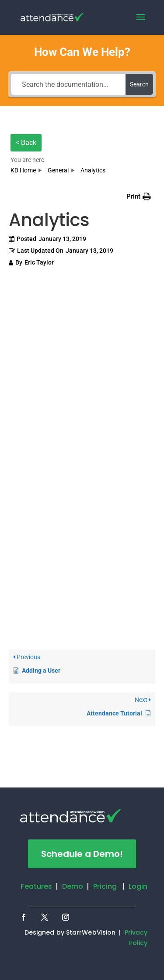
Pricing (105, 886)
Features (36, 886)
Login (138, 886)
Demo (73, 886)
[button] (139, 197)
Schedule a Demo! (82, 854)
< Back (26, 143)
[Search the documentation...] (68, 84)
